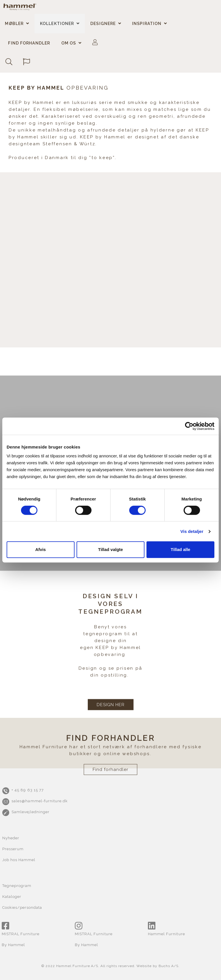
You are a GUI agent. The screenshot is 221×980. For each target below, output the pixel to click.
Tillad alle (180, 549)
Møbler (14, 24)
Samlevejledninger (31, 812)
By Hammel (13, 945)
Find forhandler (29, 43)
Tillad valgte (110, 549)
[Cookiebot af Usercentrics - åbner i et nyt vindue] (189, 426)
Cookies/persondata (22, 907)
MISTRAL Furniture (21, 934)
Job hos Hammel (19, 860)
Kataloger (12, 897)
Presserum (13, 849)
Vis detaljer (192, 531)
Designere (103, 24)
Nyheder (11, 838)
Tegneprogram (17, 886)
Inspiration (147, 24)
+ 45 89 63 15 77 (28, 790)
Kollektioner (57, 24)
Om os (69, 43)
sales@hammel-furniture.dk (40, 801)
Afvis (40, 549)
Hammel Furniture (166, 934)
